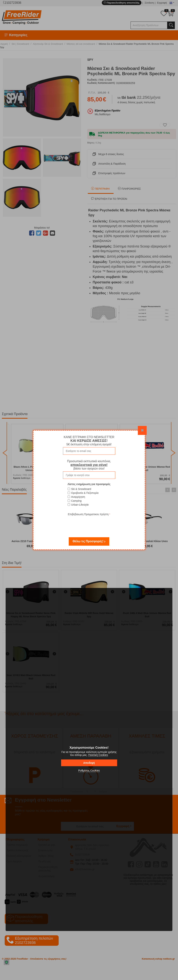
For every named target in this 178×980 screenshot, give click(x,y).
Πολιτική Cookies (98, 755)
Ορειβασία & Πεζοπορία (85, 493)
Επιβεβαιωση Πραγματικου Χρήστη (88, 514)
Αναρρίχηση (78, 497)
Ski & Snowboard (81, 489)
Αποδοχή (89, 763)
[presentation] (89, 524)
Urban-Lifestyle (80, 505)
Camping (76, 501)
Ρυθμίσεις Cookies (89, 770)
